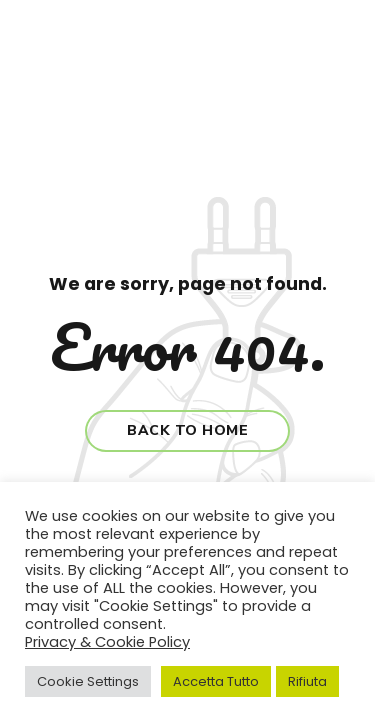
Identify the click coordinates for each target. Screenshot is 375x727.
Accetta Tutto (216, 681)
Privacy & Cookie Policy (107, 642)
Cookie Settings (88, 681)
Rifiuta (307, 681)
